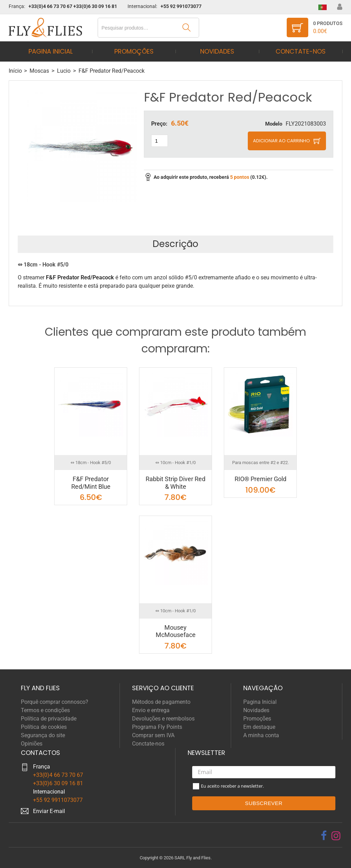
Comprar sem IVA (153, 735)
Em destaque (259, 727)
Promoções (134, 51)
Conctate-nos (301, 51)
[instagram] (336, 836)
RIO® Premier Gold (260, 479)
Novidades (217, 51)
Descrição (175, 244)
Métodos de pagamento (161, 702)
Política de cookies (44, 727)
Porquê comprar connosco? (55, 702)
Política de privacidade (49, 719)
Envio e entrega (151, 710)
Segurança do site (43, 735)
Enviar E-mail (49, 811)
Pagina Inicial (51, 51)
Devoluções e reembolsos (163, 719)
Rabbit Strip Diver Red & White (175, 483)
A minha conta (261, 735)
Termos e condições (45, 710)
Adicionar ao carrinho (281, 141)
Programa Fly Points (157, 727)
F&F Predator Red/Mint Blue (91, 483)
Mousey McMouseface (176, 631)
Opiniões (32, 744)
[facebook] (324, 836)
